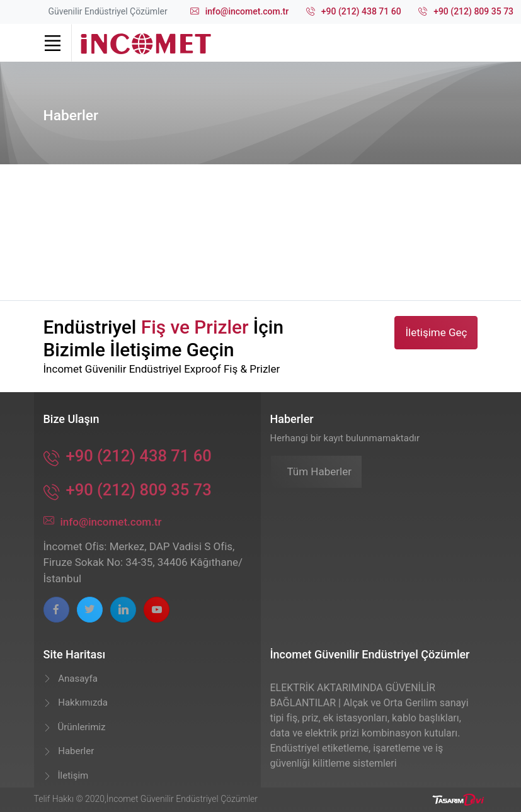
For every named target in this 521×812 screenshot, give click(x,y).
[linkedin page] (123, 610)
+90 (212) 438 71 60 (354, 12)
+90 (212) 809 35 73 (466, 12)
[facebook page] (56, 610)
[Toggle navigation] (53, 43)
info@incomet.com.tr (240, 12)
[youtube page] (157, 610)
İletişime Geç (436, 332)
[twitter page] (90, 610)
